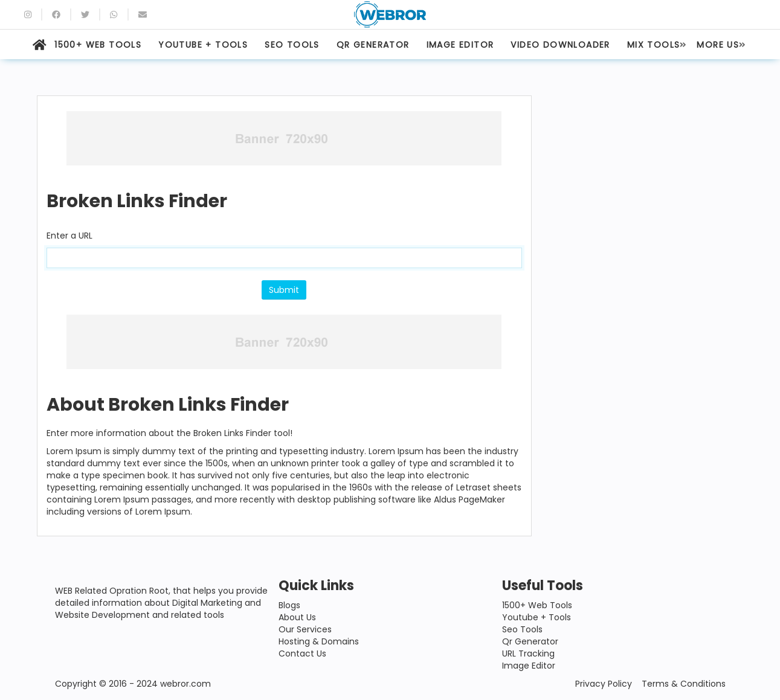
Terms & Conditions (684, 684)
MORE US (718, 45)
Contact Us (302, 653)
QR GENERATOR (373, 45)
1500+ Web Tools (537, 605)
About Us (297, 617)
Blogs (289, 605)
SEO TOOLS (292, 45)
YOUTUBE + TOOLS (203, 45)
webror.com (185, 684)
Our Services (305, 629)
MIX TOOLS (654, 45)
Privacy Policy (604, 684)
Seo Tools (522, 629)
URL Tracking (528, 653)
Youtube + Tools (537, 617)
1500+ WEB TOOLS (98, 45)
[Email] (143, 14)
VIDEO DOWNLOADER (560, 45)
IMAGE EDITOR (460, 45)
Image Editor (529, 666)
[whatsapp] (114, 14)
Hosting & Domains (319, 641)
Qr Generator (530, 641)
